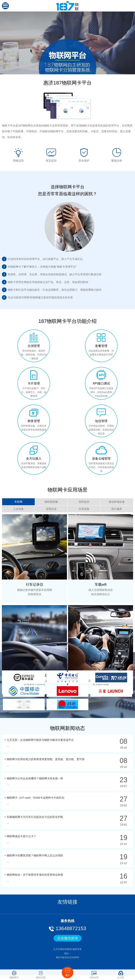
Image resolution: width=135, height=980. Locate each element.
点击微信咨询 (67, 938)
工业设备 (18, 509)
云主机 (121, 975)
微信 (67, 972)
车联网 (18, 502)
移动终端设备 (117, 502)
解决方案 (41, 975)
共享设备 (84, 509)
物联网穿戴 (51, 502)
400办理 (94, 975)
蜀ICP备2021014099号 (68, 957)
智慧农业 (51, 509)
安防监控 (84, 502)
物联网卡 (14, 975)
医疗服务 (117, 509)
